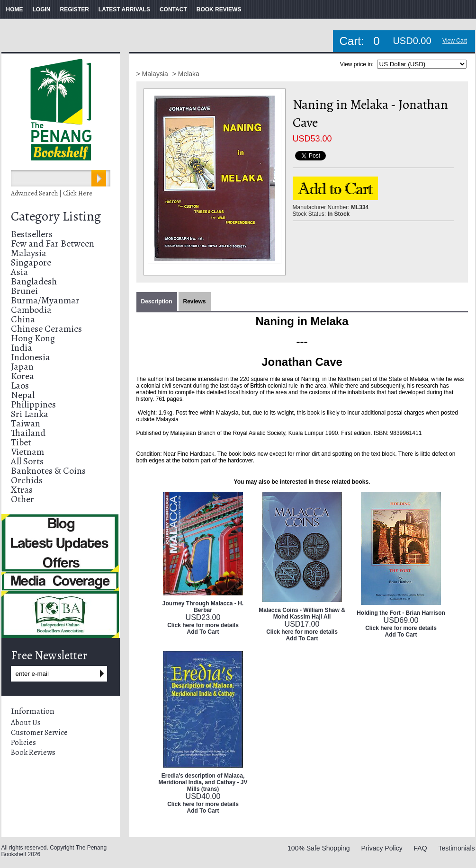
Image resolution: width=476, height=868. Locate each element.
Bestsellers (32, 234)
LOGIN (42, 9)
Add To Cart (203, 632)
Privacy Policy (382, 848)
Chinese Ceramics (46, 329)
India (22, 348)
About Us (26, 723)
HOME (15, 9)
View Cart (455, 41)
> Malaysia (153, 74)
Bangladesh (34, 281)
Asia (19, 272)
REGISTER (75, 9)
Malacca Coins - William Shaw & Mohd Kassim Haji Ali (302, 613)
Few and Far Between (53, 244)
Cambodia (31, 310)
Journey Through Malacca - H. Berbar (203, 607)
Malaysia (29, 253)
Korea (22, 376)
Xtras (22, 490)
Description (157, 301)
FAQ (421, 848)
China (23, 319)
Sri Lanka (30, 414)
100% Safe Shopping (319, 848)
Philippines (33, 404)
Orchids (27, 480)
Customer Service (39, 733)
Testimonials (456, 848)
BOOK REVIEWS (219, 9)
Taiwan (26, 423)
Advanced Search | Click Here (52, 193)
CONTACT (173, 9)
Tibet (21, 442)
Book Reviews (33, 753)
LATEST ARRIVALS (124, 9)
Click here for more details (203, 625)
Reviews (195, 301)
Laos (20, 385)
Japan (22, 367)
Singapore (31, 262)
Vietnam (27, 452)
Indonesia (31, 357)
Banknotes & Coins (48, 471)
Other (22, 499)
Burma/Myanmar (45, 300)
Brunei (24, 291)
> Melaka (186, 74)
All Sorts (27, 461)
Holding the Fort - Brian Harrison (401, 613)
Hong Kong (33, 338)
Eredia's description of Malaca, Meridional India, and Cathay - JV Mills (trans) (203, 782)
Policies (23, 743)
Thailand (28, 433)
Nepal (23, 395)
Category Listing (56, 216)
